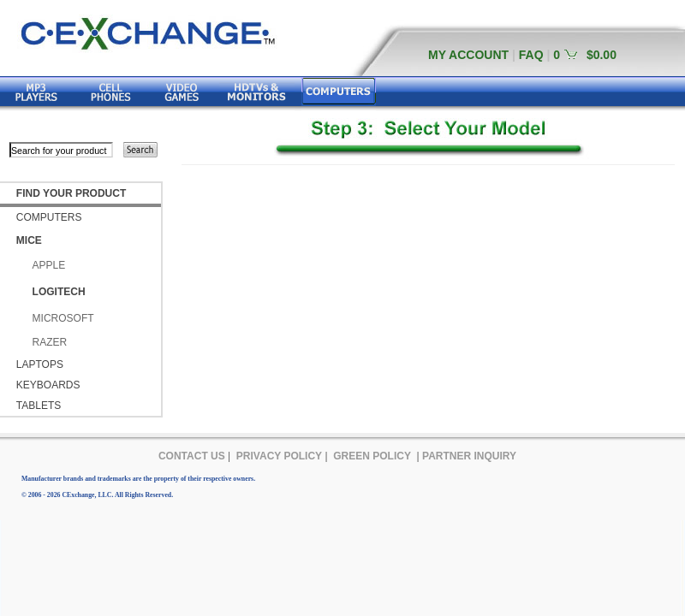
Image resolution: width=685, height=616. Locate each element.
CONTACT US (192, 456)
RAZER (50, 342)
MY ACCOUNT (468, 55)
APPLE (49, 265)
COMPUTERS (49, 217)
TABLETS (39, 406)
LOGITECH (59, 292)
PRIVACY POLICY (279, 456)
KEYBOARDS (48, 385)
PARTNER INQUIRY (469, 456)
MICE (29, 240)
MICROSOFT (63, 318)
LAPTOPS (40, 364)
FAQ (531, 55)
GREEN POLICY (372, 456)
